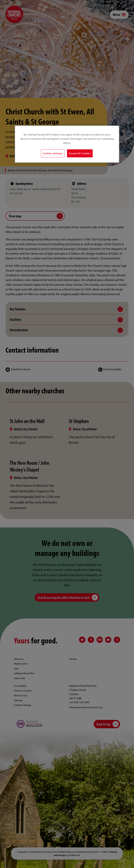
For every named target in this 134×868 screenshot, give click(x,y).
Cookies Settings (53, 153)
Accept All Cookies (80, 153)
